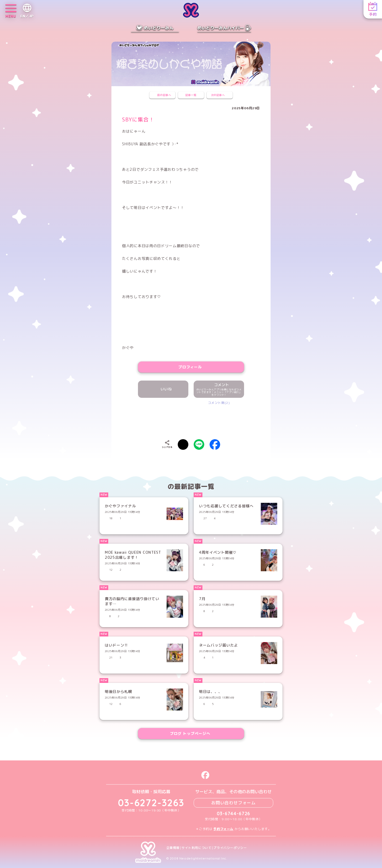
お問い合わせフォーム (233, 803)
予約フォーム (223, 829)
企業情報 (173, 848)
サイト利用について (196, 848)
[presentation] (191, 421)
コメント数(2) (219, 403)
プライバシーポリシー (230, 848)
